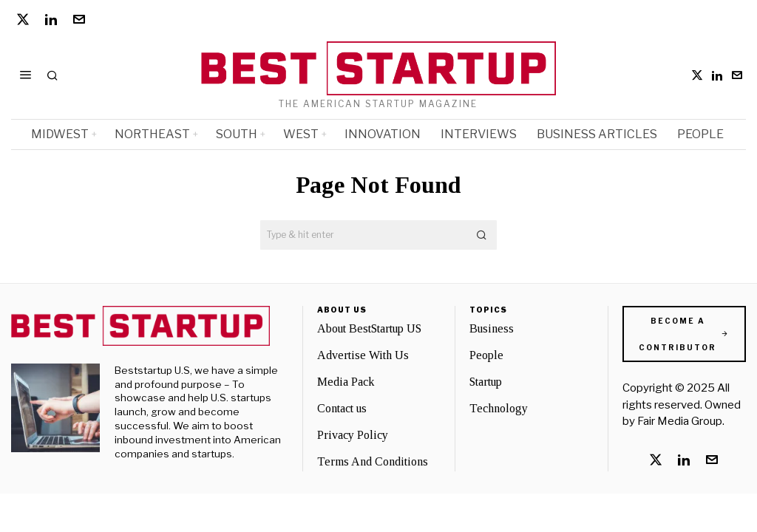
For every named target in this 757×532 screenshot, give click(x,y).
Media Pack (346, 382)
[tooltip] (23, 19)
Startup (486, 382)
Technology (499, 408)
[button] (482, 235)
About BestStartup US (369, 328)
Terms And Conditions (373, 461)
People (486, 355)
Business (492, 328)
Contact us (342, 408)
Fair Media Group (680, 421)
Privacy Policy (353, 435)
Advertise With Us (363, 355)
